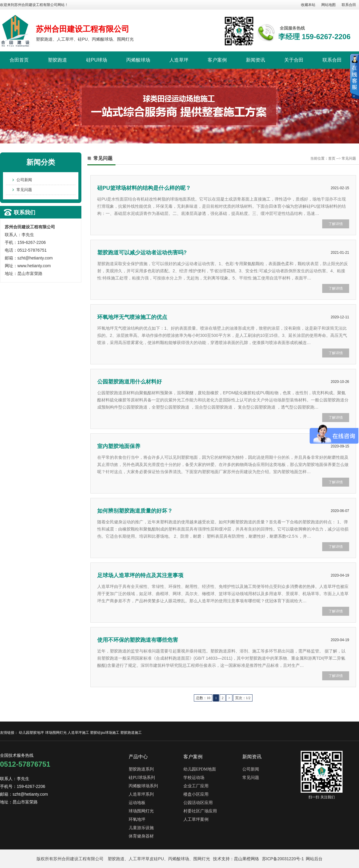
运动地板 (137, 803)
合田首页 (19, 60)
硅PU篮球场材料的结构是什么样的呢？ (144, 188)
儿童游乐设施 (141, 828)
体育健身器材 (141, 836)
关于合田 (294, 60)
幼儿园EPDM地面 (200, 769)
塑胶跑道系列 (141, 769)
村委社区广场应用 (200, 811)
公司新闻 (24, 180)
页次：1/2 (243, 698)
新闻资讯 (255, 60)
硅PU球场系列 (142, 778)
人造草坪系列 (141, 794)
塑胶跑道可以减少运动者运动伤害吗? (142, 253)
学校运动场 (194, 778)
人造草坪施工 (78, 733)
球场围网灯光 (56, 733)
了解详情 (336, 224)
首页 (332, 158)
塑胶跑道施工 (131, 733)
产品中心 (138, 757)
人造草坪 (179, 60)
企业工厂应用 (196, 786)
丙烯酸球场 (138, 60)
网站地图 (328, 5)
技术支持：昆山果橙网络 (236, 859)
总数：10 (203, 698)
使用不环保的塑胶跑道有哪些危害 (138, 640)
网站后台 (314, 859)
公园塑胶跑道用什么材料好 (130, 382)
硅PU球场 (97, 60)
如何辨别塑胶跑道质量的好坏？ (135, 511)
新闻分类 (41, 162)
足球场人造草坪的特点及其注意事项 (140, 575)
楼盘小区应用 (196, 794)
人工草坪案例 (196, 819)
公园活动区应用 (198, 803)
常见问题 (24, 190)
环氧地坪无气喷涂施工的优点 (132, 317)
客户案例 (217, 60)
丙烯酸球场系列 (143, 786)
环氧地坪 (137, 819)
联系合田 (349, 5)
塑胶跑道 (57, 60)
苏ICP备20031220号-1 (283, 859)
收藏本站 (308, 5)
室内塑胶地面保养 (119, 446)
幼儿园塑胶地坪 (31, 733)
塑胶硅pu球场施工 (105, 733)
